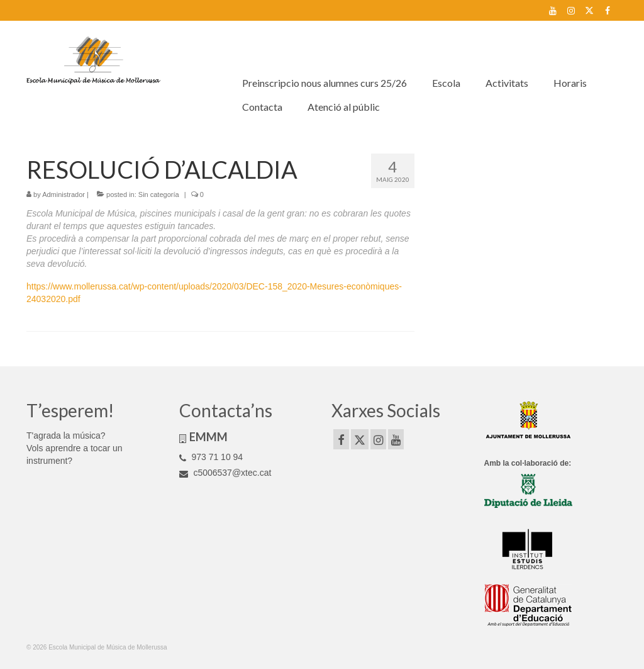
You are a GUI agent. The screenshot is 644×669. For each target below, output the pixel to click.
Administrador (64, 194)
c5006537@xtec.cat (225, 473)
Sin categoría (159, 194)
